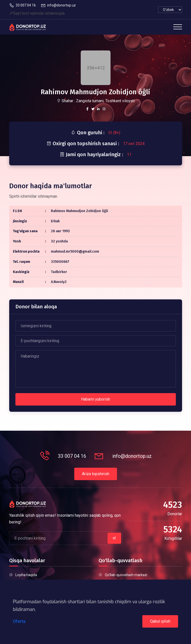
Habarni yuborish (95, 399)
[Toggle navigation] (178, 27)
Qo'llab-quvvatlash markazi (126, 575)
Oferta (19, 621)
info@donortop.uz (58, 5)
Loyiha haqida (26, 575)
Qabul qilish (160, 621)
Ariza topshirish (96, 474)
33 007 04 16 (22, 5)
